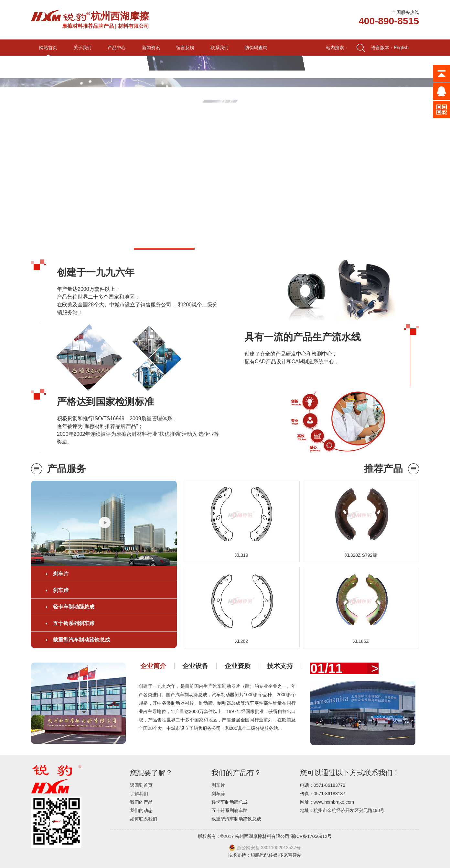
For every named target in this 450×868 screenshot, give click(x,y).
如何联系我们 (144, 819)
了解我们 (139, 794)
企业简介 (153, 666)
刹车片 (61, 574)
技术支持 (280, 666)
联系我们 (220, 48)
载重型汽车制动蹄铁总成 (81, 640)
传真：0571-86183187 (323, 794)
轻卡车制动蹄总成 (74, 607)
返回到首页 (141, 785)
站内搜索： (337, 48)
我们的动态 (141, 810)
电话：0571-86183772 (323, 785)
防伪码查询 (256, 48)
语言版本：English (390, 48)
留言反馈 (185, 48)
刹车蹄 (61, 590)
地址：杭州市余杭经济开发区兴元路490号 (342, 810)
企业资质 (238, 666)
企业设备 (195, 666)
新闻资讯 (151, 48)
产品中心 (117, 48)
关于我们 (82, 48)
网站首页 (48, 48)
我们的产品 (141, 802)
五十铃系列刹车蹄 (74, 623)
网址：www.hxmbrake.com (327, 802)
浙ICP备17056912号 (311, 836)
